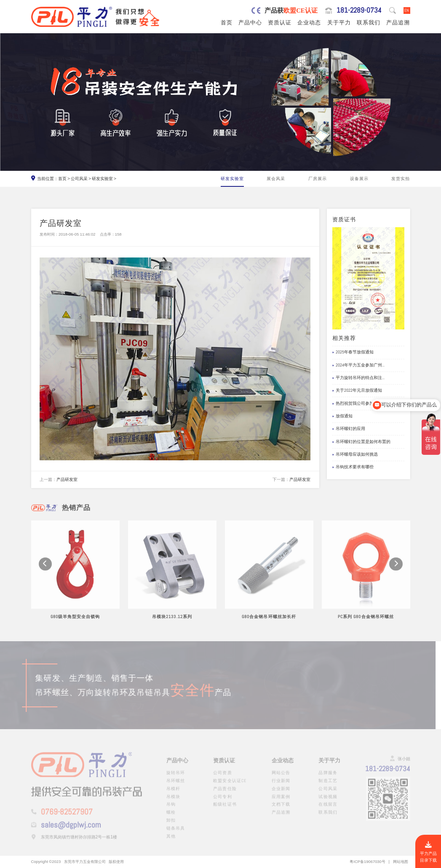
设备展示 (359, 179)
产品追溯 (398, 23)
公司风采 (79, 179)
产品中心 (250, 23)
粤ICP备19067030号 (367, 861)
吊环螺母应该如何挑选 (355, 455)
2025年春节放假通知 (353, 352)
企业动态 (309, 23)
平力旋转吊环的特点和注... (358, 378)
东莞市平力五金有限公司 (85, 861)
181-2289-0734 (359, 11)
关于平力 (339, 23)
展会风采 (276, 179)
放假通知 (342, 416)
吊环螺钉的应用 (349, 429)
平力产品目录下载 (428, 852)
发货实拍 (401, 179)
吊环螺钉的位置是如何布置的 (361, 442)
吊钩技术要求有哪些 (353, 467)
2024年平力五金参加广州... (358, 365)
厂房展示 (318, 179)
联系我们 (369, 23)
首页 (227, 23)
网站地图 (401, 861)
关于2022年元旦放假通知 (357, 391)
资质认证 (280, 23)
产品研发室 (67, 479)
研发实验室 (102, 179)
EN (407, 10)
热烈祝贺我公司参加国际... (358, 404)
